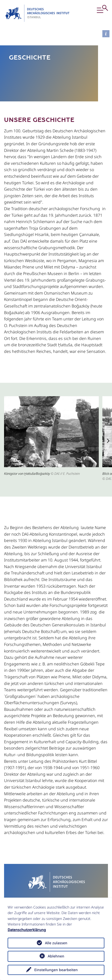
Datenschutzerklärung (27, 930)
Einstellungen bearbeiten (56, 970)
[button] (101, 13)
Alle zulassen (56, 943)
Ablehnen (56, 956)
